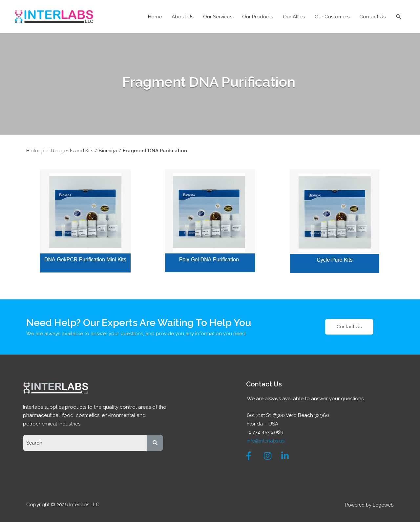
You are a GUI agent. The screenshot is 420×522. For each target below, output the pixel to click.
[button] (349, 326)
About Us (182, 17)
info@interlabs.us (266, 440)
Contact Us (372, 17)
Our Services (218, 17)
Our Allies (294, 17)
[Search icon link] (399, 17)
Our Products (258, 17)
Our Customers (332, 17)
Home (155, 17)
